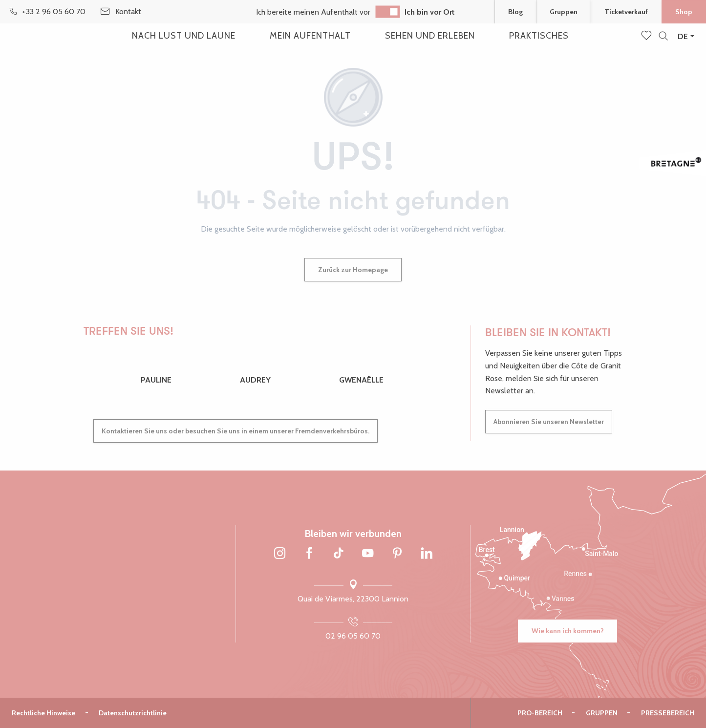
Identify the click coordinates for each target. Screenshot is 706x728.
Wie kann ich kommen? (568, 631)
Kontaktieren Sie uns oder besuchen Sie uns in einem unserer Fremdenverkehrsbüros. (235, 431)
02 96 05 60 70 (353, 636)
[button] (663, 36)
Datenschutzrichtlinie (133, 713)
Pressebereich (668, 713)
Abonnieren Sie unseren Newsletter (549, 422)
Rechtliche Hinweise (43, 713)
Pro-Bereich (540, 713)
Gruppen (602, 713)
